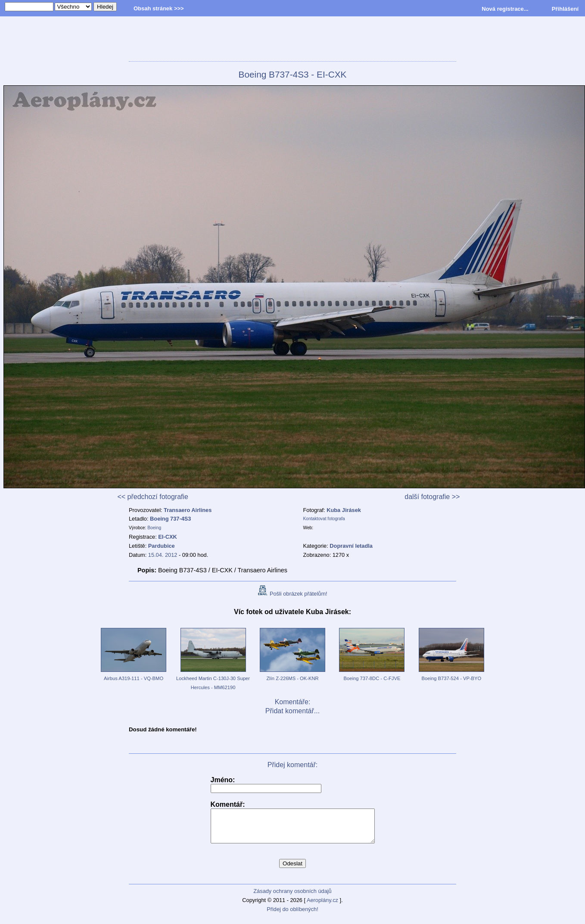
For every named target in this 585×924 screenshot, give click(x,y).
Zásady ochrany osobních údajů (292, 897)
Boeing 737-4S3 (170, 519)
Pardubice (162, 546)
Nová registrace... (505, 9)
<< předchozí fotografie (153, 497)
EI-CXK (167, 537)
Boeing (154, 528)
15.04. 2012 (163, 555)
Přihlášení (565, 9)
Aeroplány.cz (322, 907)
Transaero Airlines (188, 510)
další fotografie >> (432, 497)
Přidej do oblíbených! (292, 916)
